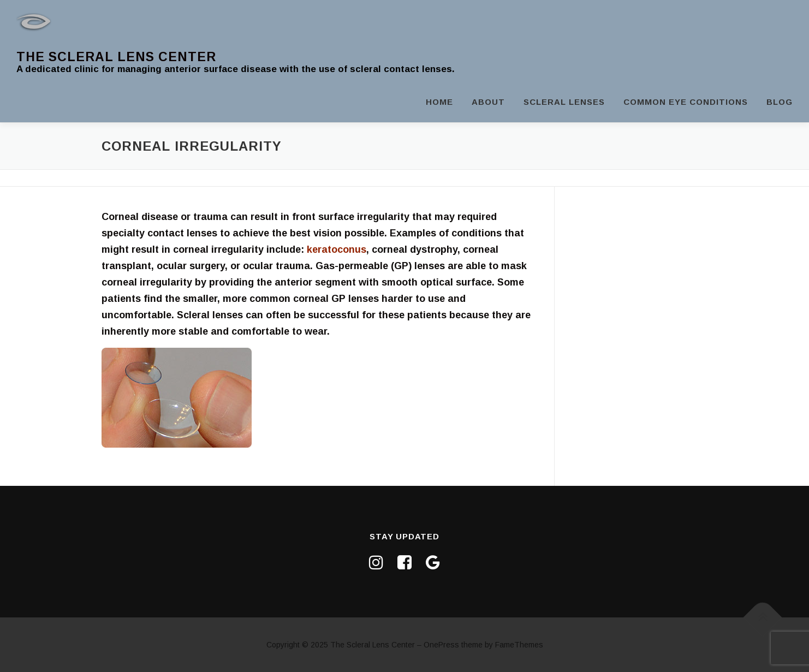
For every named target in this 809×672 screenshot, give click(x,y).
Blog (780, 102)
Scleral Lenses (564, 102)
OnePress (441, 645)
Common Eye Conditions (686, 102)
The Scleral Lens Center (116, 57)
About (488, 102)
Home (439, 102)
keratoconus (337, 249)
